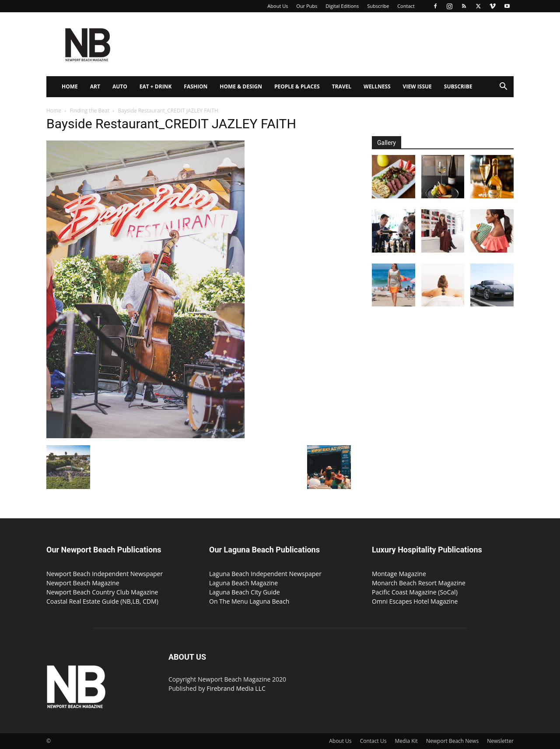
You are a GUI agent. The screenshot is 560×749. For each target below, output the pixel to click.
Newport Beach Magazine (83, 583)
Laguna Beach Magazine (243, 583)
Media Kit (406, 741)
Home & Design (241, 86)
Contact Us (373, 741)
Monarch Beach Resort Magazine (419, 583)
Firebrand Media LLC (236, 688)
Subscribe (378, 6)
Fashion (196, 86)
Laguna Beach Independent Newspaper (265, 574)
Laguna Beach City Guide (245, 592)
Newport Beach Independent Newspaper (105, 574)
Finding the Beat (89, 111)
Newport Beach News (452, 741)
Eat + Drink (156, 86)
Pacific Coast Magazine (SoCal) (415, 592)
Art (95, 86)
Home (70, 86)
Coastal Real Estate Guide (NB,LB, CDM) (102, 601)
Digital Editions (342, 6)
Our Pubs (307, 6)
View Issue (417, 86)
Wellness (377, 86)
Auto (120, 86)
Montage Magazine (399, 574)
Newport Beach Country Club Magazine (102, 592)
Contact (406, 6)
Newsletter (500, 741)
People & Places (297, 86)
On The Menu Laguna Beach (249, 601)
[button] (503, 87)
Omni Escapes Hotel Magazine (415, 601)
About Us (278, 6)
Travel (342, 86)
